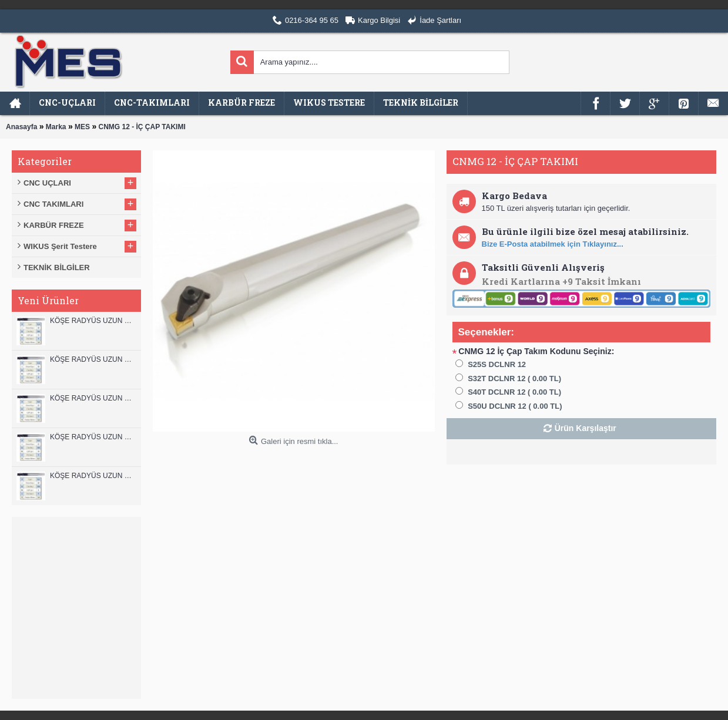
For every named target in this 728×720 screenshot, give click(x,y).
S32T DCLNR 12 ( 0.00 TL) (514, 378)
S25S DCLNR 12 (497, 364)
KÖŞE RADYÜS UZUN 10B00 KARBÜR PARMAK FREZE (93, 398)
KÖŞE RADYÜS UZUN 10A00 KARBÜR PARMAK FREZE (93, 437)
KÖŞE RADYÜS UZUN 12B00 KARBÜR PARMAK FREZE (93, 321)
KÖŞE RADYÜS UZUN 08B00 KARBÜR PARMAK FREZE (93, 476)
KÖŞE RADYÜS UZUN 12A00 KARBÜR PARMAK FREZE (93, 359)
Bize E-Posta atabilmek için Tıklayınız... (553, 244)
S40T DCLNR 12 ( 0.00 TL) (514, 392)
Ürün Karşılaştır (586, 428)
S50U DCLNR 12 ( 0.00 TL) (515, 406)
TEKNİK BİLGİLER (57, 268)
